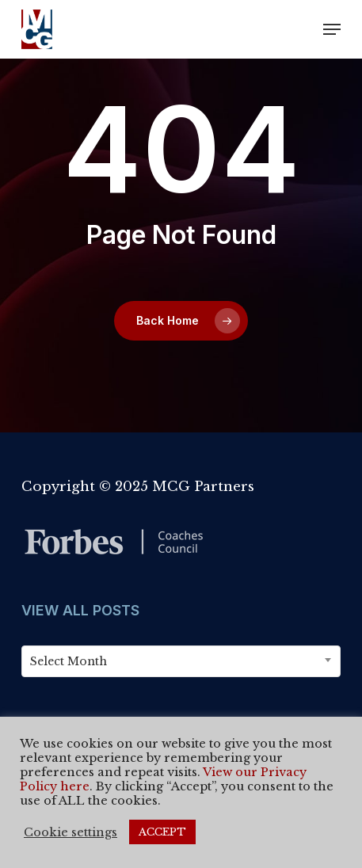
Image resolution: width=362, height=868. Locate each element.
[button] (332, 29)
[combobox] (181, 661)
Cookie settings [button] (70, 832)
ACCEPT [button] (162, 832)
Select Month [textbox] (69, 661)
